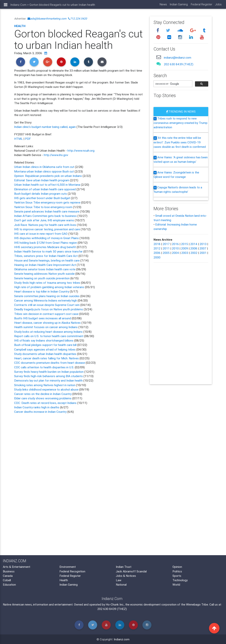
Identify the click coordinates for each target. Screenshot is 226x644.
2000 (157, 257)
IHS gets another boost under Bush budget (43, 198)
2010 (175, 248)
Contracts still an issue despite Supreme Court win (47, 305)
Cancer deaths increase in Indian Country (40, 412)
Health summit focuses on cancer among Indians (46, 327)
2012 (157, 248)
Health (20, 26)
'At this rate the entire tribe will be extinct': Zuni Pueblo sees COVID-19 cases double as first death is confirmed (180, 142)
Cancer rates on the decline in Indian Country (43, 394)
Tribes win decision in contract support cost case (46, 314)
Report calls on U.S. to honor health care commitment (49, 336)
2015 (185, 244)
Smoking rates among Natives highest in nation (45, 385)
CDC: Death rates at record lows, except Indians (45, 403)
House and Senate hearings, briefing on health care (47, 260)
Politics (177, 571)
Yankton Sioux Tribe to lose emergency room (44, 207)
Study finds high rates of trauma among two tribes (47, 283)
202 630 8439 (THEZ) (179, 64)
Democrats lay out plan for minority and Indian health (48, 380)
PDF (28, 139)
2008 (194, 248)
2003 (185, 253)
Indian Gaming (179, 6)
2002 (194, 253)
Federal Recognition (72, 571)
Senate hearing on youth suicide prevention (42, 278)
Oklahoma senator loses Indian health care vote (45, 269)
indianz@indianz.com (178, 57)
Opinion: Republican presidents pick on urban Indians (48, 176)
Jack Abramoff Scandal (131, 571)
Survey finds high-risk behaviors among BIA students (48, 376)
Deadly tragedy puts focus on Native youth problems (49, 309)
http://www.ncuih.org (81, 150)
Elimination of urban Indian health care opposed (45, 189)
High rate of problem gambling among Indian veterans (49, 287)
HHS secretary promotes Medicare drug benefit (45, 247)
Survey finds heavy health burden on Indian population (49, 372)
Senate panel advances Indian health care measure (47, 211)
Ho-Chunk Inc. (115, 604)
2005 (166, 253)
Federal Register (201, 6)
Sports (177, 576)
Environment (68, 567)
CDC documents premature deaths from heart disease (50, 363)
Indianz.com (122, 639)
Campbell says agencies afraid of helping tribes (45, 349)
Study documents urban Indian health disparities (45, 354)
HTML (18, 139)
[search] (173, 84)
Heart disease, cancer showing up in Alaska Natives (47, 323)
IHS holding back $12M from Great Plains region (46, 243)
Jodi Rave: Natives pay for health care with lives (46, 225)
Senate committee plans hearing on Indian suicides (47, 296)
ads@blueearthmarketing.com (47, 19)
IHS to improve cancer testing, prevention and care (47, 229)
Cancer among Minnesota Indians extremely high (46, 300)
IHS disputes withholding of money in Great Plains (46, 238)
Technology (180, 580)
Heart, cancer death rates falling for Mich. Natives (46, 358)
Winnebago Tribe (197, 604)
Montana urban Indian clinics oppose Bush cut (44, 171)
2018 (157, 244)
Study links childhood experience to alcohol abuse (46, 389)
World (176, 584)
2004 (175, 253)
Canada (8, 576)
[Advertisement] (79, 453)
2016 (175, 244)
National (121, 584)
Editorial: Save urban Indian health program (42, 180)
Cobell (7, 580)
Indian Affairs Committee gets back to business (46, 216)
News (163, 6)
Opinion (177, 567)
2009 (185, 248)
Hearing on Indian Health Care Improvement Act (45, 265)
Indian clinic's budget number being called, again (45, 127)
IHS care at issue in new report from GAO (41, 234)
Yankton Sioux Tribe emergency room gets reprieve (47, 202)
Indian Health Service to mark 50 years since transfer (48, 251)
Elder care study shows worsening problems (43, 398)
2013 (203, 244)
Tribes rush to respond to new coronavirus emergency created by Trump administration (180, 123)
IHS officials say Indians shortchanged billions (44, 340)
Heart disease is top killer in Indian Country (42, 291)
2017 (166, 244)
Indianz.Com (18, 6)
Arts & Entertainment (17, 567)
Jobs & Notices (126, 576)
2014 (194, 244)
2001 (203, 253)
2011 (166, 248)
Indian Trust (124, 567)
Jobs (218, 6)
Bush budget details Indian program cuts (41, 194)
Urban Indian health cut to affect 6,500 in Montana (48, 185)
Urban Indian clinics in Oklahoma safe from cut (45, 167)
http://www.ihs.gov (56, 155)
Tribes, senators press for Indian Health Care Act (46, 256)
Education (9, 584)
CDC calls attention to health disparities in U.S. (44, 367)
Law (119, 580)
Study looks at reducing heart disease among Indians (49, 332)
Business (9, 571)
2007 (203, 248)
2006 (157, 253)
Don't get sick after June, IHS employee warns (44, 220)
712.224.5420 (78, 19)
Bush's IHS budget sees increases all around (43, 318)
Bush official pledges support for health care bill (45, 345)
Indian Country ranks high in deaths (37, 407)
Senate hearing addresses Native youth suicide (44, 274)
